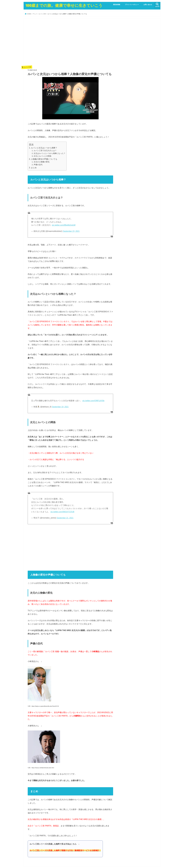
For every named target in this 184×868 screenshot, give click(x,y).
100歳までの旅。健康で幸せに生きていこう (64, 5)
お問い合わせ (148, 5)
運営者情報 (117, 5)
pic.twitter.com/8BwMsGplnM (64, 225)
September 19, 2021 (60, 407)
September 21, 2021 (65, 518)
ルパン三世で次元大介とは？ (45, 151)
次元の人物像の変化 (42, 162)
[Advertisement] (70, 44)
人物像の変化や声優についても (44, 159)
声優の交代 (38, 165)
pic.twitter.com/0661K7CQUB (62, 512)
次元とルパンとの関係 (42, 156)
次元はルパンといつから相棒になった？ (50, 153)
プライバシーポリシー (132, 5)
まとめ (34, 168)
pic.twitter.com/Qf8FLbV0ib (93, 401)
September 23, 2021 (71, 231)
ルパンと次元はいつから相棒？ (44, 148)
